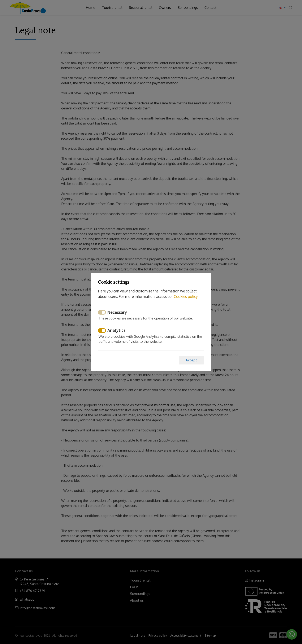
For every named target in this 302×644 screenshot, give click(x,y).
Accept (191, 360)
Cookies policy (186, 296)
